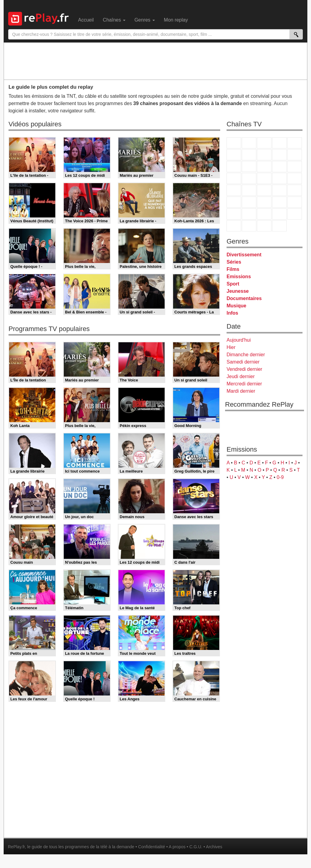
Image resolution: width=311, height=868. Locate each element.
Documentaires (244, 298)
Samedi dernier (243, 362)
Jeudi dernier (241, 376)
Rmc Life (249, 178)
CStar (249, 166)
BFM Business (295, 190)
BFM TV (279, 190)
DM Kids (295, 214)
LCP (249, 226)
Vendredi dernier (244, 369)
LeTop (234, 226)
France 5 (295, 143)
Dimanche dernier (246, 355)
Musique (236, 306)
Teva (264, 178)
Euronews (234, 202)
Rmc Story (234, 178)
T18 (295, 178)
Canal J (249, 214)
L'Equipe (295, 202)
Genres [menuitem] (145, 20)
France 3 (264, 143)
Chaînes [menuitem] (114, 20)
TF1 (234, 143)
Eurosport (279, 202)
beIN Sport (264, 202)
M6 (234, 155)
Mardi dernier (241, 391)
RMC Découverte (295, 167)
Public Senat (264, 226)
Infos (232, 313)
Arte (249, 155)
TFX (295, 155)
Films (233, 269)
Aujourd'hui (239, 340)
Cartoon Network (264, 214)
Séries (234, 262)
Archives (214, 847)
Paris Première (279, 178)
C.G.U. (196, 847)
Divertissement (244, 255)
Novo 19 (234, 190)
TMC (279, 155)
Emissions (239, 277)
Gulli (234, 214)
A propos (177, 847)
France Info (249, 190)
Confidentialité (152, 847)
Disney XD (279, 214)
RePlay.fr (16, 847)
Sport (233, 284)
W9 (264, 155)
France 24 (249, 202)
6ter (279, 167)
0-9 (280, 477)
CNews (264, 190)
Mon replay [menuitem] (176, 20)
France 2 (249, 143)
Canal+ (279, 143)
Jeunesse (238, 291)
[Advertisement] (155, 61)
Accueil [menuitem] (86, 20)
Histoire (279, 226)
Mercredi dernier (244, 384)
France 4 (234, 167)
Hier (231, 347)
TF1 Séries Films (264, 167)
